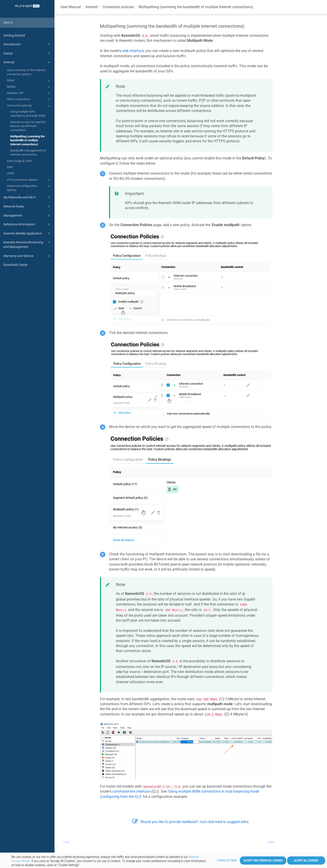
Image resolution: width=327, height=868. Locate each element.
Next (272, 842)
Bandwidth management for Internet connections (28, 152)
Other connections (29, 99)
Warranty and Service (27, 256)
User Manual (71, 7)
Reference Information (27, 224)
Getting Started (14, 35)
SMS (10, 167)
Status (27, 53)
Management (27, 215)
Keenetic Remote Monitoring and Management (27, 244)
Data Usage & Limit (19, 161)
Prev (67, 842)
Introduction (27, 44)
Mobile (29, 87)
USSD (11, 173)
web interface (133, 51)
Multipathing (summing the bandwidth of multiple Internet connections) (27, 140)
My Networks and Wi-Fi (27, 197)
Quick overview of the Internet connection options (26, 72)
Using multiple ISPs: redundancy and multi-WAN (28, 114)
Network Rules (27, 206)
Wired (29, 81)
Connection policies (29, 106)
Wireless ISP (29, 93)
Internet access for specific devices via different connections (28, 126)
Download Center (16, 265)
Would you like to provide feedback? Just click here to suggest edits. (191, 822)
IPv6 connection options (29, 180)
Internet (27, 62)
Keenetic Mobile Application (27, 233)
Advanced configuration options (29, 188)
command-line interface (131, 791)
